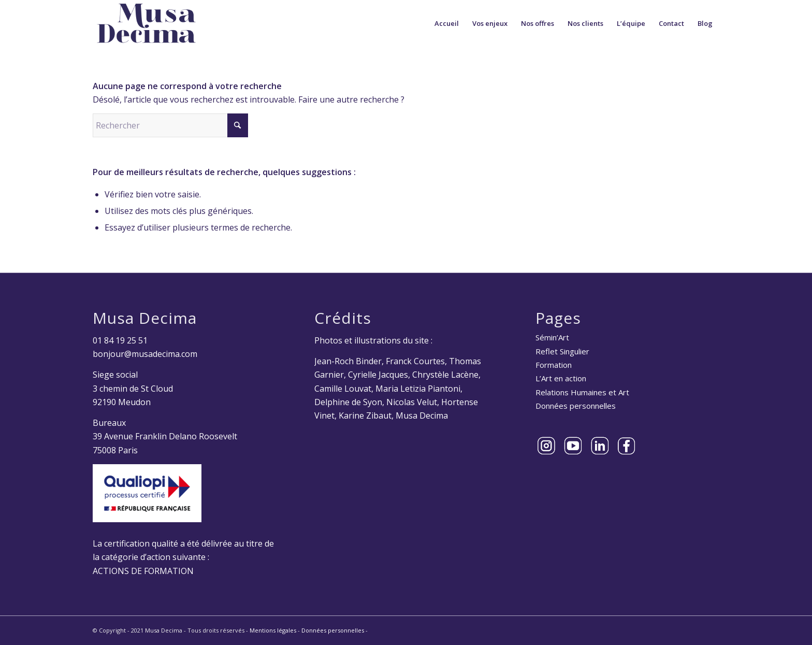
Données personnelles (576, 406)
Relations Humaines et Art (582, 392)
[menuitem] (447, 23)
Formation (554, 365)
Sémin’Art (552, 337)
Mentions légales (273, 630)
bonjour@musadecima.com (145, 354)
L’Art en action (561, 378)
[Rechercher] (170, 125)
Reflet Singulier (562, 351)
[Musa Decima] (147, 23)
